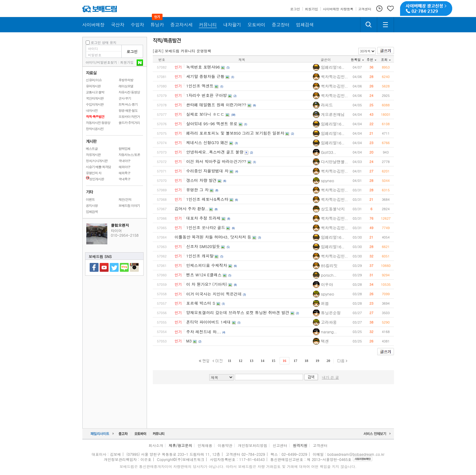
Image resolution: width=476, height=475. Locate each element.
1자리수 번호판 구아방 (207, 95)
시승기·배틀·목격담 (98, 167)
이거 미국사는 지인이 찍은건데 (214, 294)
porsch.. (329, 275)
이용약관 (225, 445)
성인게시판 (95, 179)
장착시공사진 (95, 129)
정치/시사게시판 (97, 161)
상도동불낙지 (333, 209)
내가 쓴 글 (331, 377)
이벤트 (90, 199)
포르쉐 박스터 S (201, 303)
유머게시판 (93, 86)
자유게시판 (93, 155)
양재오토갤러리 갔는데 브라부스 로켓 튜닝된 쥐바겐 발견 (238, 312)
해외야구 (125, 167)
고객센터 (320, 445)
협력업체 (125, 149)
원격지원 (300, 445)
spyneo (328, 181)
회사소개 (156, 445)
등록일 (357, 60)
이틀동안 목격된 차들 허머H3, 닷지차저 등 (213, 237)
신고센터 (280, 445)
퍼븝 (325, 303)
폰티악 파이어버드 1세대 (209, 322)
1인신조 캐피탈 (200, 256)
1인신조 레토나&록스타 (207, 199)
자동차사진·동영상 (98, 123)
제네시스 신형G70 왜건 (207, 142)
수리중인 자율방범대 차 (208, 171)
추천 (371, 60)
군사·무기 (125, 98)
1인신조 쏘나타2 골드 (206, 227)
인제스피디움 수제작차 (207, 265)
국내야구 (125, 161)
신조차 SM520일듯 (203, 246)
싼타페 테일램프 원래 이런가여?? (216, 105)
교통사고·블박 (95, 92)
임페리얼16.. (333, 67)
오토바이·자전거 (129, 117)
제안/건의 (125, 199)
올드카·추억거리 (129, 123)
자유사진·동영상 (129, 92)
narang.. (329, 332)
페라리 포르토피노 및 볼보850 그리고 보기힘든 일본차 (235, 133)
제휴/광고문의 (180, 445)
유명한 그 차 (198, 190)
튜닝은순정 (331, 313)
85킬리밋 (329, 266)
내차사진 (92, 110)
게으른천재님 (333, 114)
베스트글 (92, 149)
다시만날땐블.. (335, 162)
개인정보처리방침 (252, 445)
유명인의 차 (94, 173)
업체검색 (92, 212)
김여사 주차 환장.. (191, 209)
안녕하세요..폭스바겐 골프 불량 (215, 152)
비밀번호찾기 (107, 62)
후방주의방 (126, 80)
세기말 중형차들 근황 (206, 76)
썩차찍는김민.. (335, 77)
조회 (386, 60)
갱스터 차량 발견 (202, 180)
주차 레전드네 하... (204, 332)
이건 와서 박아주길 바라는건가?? (216, 161)
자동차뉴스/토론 (129, 155)
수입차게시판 (95, 104)
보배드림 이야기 (129, 206)
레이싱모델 (126, 86)
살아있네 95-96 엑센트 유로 (212, 124)
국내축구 (125, 179)
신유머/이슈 (94, 80)
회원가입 (127, 62)
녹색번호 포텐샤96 (203, 67)
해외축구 (125, 173)
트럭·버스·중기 (128, 104)
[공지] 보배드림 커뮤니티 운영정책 (182, 51)
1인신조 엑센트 (200, 86)
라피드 (327, 105)
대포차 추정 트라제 (204, 218)
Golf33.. (329, 152)
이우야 (327, 284)
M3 (189, 341)
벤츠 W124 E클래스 (204, 275)
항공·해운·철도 (128, 110)
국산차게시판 (95, 98)
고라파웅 (329, 322)
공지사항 (92, 206)
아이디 (91, 62)
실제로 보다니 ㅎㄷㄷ (206, 114)
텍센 (325, 341)
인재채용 (205, 445)
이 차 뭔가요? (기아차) (207, 284)
